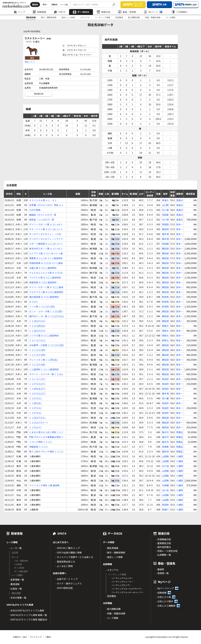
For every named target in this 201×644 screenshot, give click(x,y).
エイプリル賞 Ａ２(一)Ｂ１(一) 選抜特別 (47, 253)
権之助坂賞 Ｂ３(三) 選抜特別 (44, 297)
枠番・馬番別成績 (153, 17)
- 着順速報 (14, 584)
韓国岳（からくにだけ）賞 (43, 215)
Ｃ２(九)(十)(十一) (38, 423)
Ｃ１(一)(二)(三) (37, 340)
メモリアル (85, 17)
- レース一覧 (15, 548)
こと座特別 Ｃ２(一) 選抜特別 (44, 369)
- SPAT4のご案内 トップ (68, 548)
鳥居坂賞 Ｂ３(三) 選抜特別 (43, 282)
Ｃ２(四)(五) (35, 403)
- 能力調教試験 (113, 609)
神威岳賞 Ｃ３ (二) (38, 447)
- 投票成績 (161, 593)
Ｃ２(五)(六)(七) (37, 418)
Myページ (153, 12)
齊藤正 (180, 432)
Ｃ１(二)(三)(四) (37, 350)
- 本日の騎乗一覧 (18, 598)
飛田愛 (165, 215)
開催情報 (39, 12)
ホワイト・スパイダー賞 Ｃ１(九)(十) (46, 374)
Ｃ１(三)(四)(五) (37, 326)
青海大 (165, 200)
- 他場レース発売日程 (167, 551)
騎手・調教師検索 (49, 17)
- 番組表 (160, 569)
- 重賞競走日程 (163, 543)
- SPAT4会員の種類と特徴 (69, 553)
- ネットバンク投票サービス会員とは (74, 557)
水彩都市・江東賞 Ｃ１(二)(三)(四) (46, 345)
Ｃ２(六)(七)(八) (37, 384)
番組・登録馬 (127, 12)
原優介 (165, 509)
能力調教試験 (134, 17)
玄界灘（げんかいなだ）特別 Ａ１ (46, 205)
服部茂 (165, 452)
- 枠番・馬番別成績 (115, 613)
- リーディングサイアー (121, 585)
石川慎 (165, 220)
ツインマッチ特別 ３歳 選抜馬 (44, 485)
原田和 (165, 505)
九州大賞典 (35, 210)
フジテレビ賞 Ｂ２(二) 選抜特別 (45, 278)
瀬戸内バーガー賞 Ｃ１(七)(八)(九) (46, 316)
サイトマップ (36, 637)
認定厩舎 (119, 17)
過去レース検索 (68, 17)
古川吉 (165, 490)
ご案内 (48, 637)
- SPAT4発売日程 (64, 588)
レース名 (64, 4)
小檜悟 (180, 456)
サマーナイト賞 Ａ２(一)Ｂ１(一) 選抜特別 (47, 229)
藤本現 (165, 234)
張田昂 (165, 379)
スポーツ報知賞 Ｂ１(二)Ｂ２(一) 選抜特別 (47, 244)
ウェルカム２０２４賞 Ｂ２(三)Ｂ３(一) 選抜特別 (47, 273)
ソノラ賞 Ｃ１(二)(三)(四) (42, 307)
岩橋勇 (165, 447)
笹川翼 (165, 398)
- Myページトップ (165, 588)
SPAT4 (60, 12)
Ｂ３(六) (33, 302)
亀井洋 (165, 432)
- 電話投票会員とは (65, 562)
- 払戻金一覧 (15, 589)
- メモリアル (112, 570)
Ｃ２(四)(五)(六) (37, 389)
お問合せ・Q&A (20, 637)
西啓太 (165, 326)
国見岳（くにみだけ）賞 (42, 220)
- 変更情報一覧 (17, 580)
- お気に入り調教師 (166, 606)
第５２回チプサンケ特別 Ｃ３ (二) (46, 452)
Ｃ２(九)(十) (35, 427)
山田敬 (165, 456)
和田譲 (165, 244)
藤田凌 (165, 229)
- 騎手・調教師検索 (115, 553)
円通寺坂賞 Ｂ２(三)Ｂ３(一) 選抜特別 (47, 263)
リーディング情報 (103, 17)
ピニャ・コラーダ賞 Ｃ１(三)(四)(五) (46, 311)
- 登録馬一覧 (162, 573)
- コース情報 (112, 618)
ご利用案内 (179, 12)
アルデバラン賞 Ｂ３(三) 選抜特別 (46, 292)
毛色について (30, 62)
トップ (19, 12)
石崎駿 (165, 485)
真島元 (180, 200)
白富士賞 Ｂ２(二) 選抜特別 (43, 268)
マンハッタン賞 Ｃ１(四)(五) (43, 360)
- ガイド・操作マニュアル (69, 583)
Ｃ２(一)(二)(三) (37, 379)
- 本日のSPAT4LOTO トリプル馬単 (27, 610)
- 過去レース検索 (114, 557)
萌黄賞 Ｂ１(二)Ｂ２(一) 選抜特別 (46, 258)
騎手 (45, 4)
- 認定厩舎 (111, 596)
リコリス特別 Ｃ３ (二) (41, 442)
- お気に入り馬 (163, 597)
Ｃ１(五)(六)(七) (37, 321)
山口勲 (165, 205)
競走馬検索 (31, 17)
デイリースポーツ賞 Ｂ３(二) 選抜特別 (47, 287)
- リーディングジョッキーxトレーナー (127, 592)
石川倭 (165, 210)
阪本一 (180, 224)
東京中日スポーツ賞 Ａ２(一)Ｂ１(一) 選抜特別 (46, 249)
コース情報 (170, 17)
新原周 (165, 297)
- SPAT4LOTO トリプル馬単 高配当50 (28, 620)
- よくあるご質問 (64, 566)
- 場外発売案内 (163, 547)
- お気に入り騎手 (165, 601)
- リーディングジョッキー (122, 578)
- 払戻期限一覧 (163, 555)
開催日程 (104, 12)
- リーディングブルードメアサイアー (127, 589)
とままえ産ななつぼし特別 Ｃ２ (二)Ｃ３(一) (47, 432)
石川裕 (165, 466)
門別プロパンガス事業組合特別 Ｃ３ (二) (48, 437)
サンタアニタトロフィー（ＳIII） (46, 234)
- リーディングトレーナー (122, 582)
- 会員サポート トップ (67, 579)
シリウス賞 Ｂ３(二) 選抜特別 (44, 336)
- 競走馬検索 (112, 548)
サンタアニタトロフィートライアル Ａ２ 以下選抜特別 (47, 239)
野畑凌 (165, 224)
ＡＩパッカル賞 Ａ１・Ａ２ (43, 200)
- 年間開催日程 (163, 539)
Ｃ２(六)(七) (35, 398)
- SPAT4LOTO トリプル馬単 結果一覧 (28, 615)
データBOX (81, 12)
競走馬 (35, 4)
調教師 (54, 4)
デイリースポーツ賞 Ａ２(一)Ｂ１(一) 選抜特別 (46, 224)
